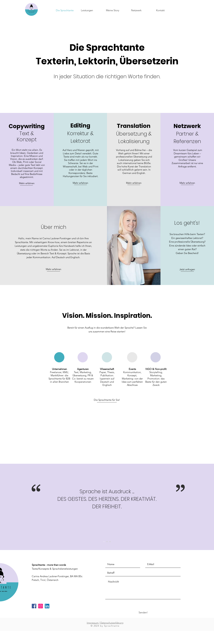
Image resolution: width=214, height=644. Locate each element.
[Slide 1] (110, 542)
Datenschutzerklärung (112, 623)
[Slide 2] (107, 542)
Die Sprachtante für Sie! (107, 400)
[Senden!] (143, 612)
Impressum (93, 623)
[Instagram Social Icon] (41, 606)
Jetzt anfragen (187, 269)
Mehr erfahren (27, 183)
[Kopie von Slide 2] (104, 542)
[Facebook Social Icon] (34, 606)
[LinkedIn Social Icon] (47, 606)
